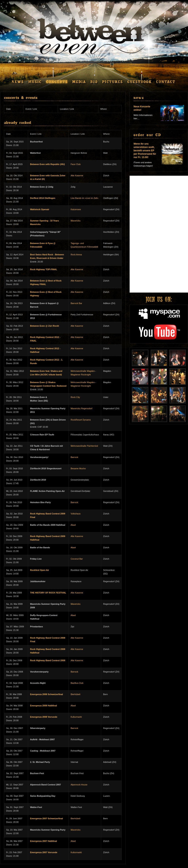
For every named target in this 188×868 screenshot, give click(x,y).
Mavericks (76, 221)
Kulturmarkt (76, 717)
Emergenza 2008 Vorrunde (44, 717)
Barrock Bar (76, 303)
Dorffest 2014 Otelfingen (43, 198)
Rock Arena (76, 255)
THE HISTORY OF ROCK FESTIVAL (48, 593)
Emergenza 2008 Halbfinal (44, 706)
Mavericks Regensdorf (81, 408)
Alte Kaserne (77, 176)
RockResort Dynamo (81, 420)
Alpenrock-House (79, 785)
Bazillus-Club (77, 683)
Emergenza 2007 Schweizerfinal (47, 818)
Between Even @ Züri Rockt (45, 326)
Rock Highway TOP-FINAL (44, 269)
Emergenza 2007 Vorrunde (44, 852)
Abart (73, 525)
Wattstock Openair (40, 209)
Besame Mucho (78, 468)
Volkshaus (76, 514)
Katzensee (76, 209)
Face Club (76, 164)
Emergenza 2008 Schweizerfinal (47, 694)
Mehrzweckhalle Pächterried (84, 446)
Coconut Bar (77, 559)
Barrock (74, 457)
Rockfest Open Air (40, 570)
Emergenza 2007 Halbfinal (44, 841)
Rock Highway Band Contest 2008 (48, 660)
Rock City (75, 397)
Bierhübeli (75, 694)
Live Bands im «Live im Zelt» (85, 198)
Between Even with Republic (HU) (47, 164)
